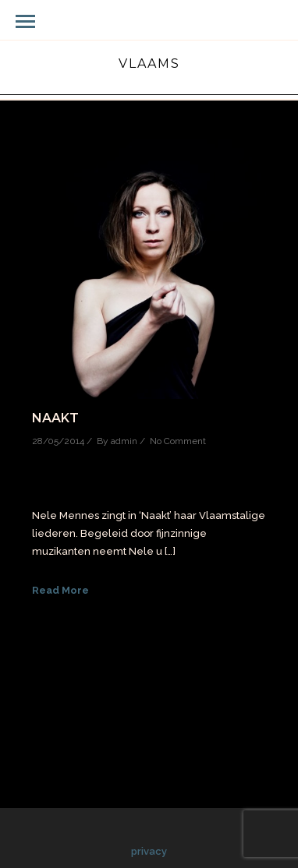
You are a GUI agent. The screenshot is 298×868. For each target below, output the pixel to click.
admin (124, 441)
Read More (60, 590)
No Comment (178, 441)
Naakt (55, 418)
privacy (149, 851)
